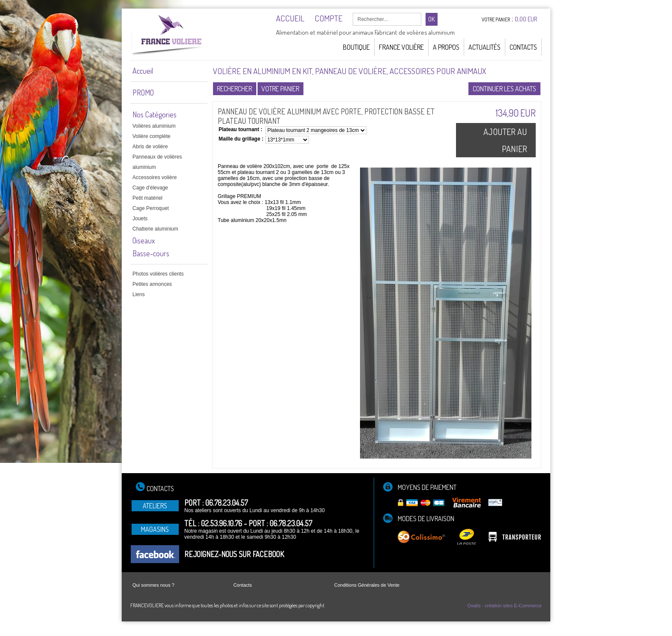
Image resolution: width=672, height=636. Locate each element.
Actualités (484, 47)
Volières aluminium (154, 126)
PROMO (143, 93)
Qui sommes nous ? (153, 585)
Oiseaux (144, 240)
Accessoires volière (154, 177)
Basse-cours (151, 253)
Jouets (140, 219)
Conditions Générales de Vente (367, 585)
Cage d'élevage (150, 188)
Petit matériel (147, 198)
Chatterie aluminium (155, 229)
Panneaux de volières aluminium (157, 162)
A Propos (446, 47)
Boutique (356, 47)
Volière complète (151, 136)
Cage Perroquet (151, 208)
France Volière (401, 47)
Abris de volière (150, 147)
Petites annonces (152, 284)
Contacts (523, 47)
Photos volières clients (158, 274)
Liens (139, 294)
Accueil (143, 71)
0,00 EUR (526, 19)
